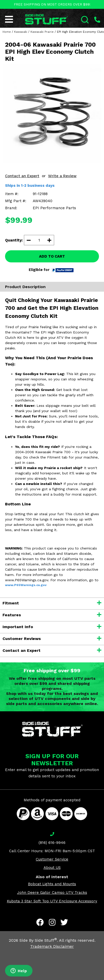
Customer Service (52, 859)
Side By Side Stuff (38, 940)
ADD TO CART (52, 256)
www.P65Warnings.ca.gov (26, 585)
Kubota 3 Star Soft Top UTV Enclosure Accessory (52, 901)
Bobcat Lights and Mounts (52, 884)
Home (7, 32)
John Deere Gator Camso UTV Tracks (52, 893)
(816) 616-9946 (52, 843)
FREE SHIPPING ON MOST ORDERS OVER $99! (52, 4)
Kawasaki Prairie (42, 32)
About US (52, 868)
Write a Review (62, 176)
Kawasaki (21, 32)
